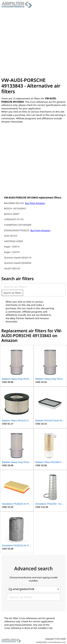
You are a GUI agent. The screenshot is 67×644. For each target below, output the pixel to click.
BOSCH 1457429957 (15, 208)
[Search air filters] (33, 287)
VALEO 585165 (12, 268)
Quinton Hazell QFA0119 (18, 258)
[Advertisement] (33, 43)
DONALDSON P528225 (17, 230)
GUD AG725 (11, 236)
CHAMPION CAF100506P (18, 225)
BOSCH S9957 (12, 214)
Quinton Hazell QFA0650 (18, 263)
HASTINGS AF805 (14, 241)
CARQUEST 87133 (14, 219)
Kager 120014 (12, 247)
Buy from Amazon (35, 203)
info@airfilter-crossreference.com (51, 642)
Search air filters (12, 293)
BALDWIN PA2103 (14, 203)
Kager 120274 (12, 252)
